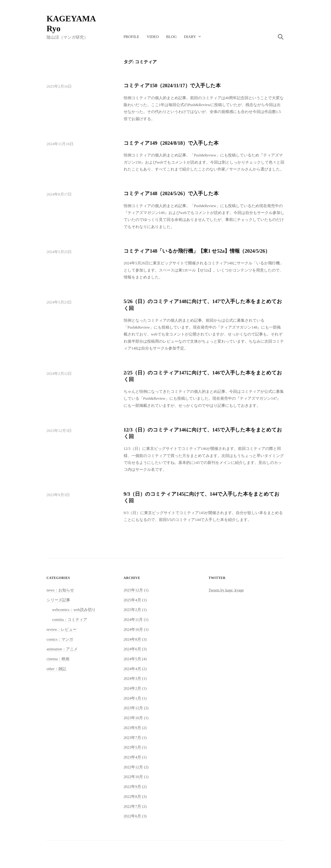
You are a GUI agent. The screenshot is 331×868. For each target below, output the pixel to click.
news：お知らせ (60, 590)
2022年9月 (132, 787)
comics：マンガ (60, 639)
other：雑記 (57, 669)
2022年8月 (132, 797)
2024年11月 (133, 620)
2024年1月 (132, 698)
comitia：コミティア (70, 620)
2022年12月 (133, 767)
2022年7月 (132, 806)
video (153, 37)
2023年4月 (132, 757)
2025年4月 (132, 600)
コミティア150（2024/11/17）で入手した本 (172, 85)
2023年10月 (133, 718)
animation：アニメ (62, 649)
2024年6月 (132, 649)
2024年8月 (132, 639)
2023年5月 (132, 747)
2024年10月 (133, 629)
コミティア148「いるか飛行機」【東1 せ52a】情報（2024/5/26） (197, 251)
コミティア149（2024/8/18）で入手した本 (171, 143)
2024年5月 (132, 659)
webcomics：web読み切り (74, 610)
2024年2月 (132, 688)
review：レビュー (62, 629)
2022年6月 (132, 816)
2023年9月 (132, 728)
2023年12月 (133, 708)
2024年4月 (132, 669)
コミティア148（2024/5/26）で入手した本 (171, 193)
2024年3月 (132, 678)
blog (171, 37)
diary (190, 37)
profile (131, 37)
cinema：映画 (58, 659)
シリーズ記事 (58, 600)
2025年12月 (133, 590)
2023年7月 (132, 738)
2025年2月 (132, 610)
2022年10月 (133, 777)
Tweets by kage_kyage (226, 590)
